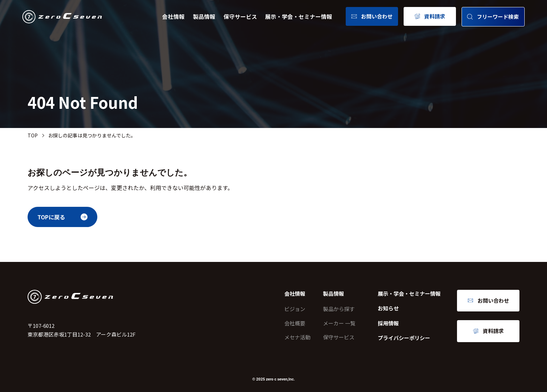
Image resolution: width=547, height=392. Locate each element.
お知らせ (388, 308)
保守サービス (240, 17)
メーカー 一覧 (339, 323)
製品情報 (204, 17)
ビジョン (295, 309)
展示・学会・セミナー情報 (299, 17)
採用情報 (388, 323)
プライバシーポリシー (404, 338)
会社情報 (173, 17)
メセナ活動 (297, 337)
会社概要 (295, 323)
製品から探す (339, 309)
